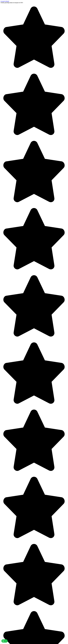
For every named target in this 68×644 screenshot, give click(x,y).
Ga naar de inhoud (5, 1)
